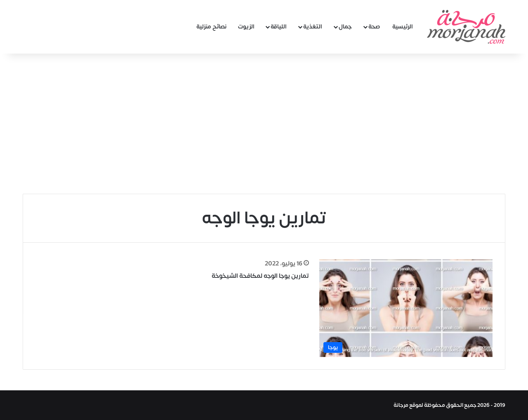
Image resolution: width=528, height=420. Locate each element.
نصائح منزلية (211, 27)
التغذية (313, 27)
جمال (345, 27)
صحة (374, 27)
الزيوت (246, 27)
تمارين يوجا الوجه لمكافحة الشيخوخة (260, 276)
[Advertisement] (264, 124)
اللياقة (279, 27)
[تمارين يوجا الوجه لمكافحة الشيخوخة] (406, 308)
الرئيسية (403, 27)
